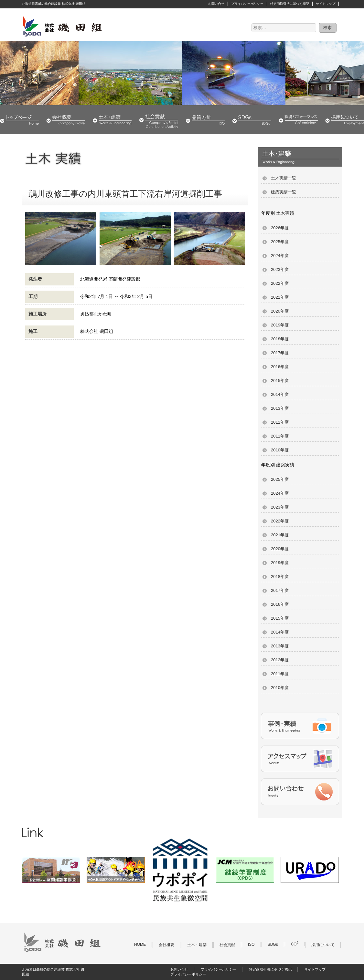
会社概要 (66, 120)
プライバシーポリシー (247, 4)
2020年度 (280, 311)
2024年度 (280, 256)
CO (295, 944)
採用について (345, 120)
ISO (251, 944)
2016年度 (280, 367)
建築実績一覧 (284, 192)
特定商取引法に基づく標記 (290, 4)
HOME (19, 120)
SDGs (252, 120)
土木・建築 (112, 120)
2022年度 (280, 283)
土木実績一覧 (284, 178)
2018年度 (280, 339)
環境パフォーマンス (298, 120)
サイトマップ (326, 4)
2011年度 (280, 436)
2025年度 (280, 242)
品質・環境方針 (205, 120)
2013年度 (280, 408)
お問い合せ (216, 4)
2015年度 (280, 381)
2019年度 (280, 325)
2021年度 (280, 297)
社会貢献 (159, 120)
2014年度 (280, 394)
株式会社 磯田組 (62, 26)
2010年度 (280, 450)
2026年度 (280, 228)
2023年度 (280, 269)
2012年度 (280, 422)
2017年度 (280, 353)
